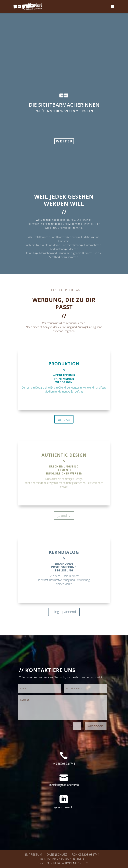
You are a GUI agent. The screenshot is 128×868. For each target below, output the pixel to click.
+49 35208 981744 (64, 764)
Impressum (34, 855)
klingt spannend (64, 612)
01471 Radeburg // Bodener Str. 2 (62, 863)
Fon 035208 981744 (85, 855)
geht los (64, 419)
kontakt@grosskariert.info (64, 785)
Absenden (96, 726)
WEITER (64, 153)
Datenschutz (57, 855)
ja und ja (64, 515)
